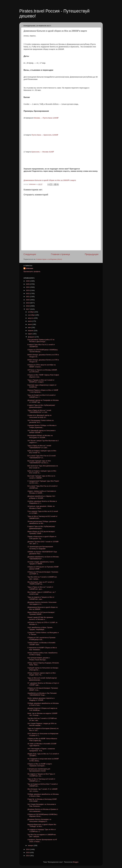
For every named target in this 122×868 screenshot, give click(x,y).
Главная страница (60, 254)
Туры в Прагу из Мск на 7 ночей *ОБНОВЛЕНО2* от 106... (39, 411)
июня (30, 324)
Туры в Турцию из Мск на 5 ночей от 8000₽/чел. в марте (41, 381)
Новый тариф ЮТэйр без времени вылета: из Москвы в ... (40, 618)
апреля (31, 331)
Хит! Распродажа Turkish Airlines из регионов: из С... (41, 421)
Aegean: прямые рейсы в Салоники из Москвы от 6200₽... (42, 492)
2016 (28, 849)
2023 (28, 290)
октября (31, 312)
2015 (28, 852)
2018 (28, 306)
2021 (28, 297)
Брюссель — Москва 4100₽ (43, 152)
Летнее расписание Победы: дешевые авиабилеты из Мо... (42, 522)
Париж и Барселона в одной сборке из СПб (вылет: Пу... (42, 537)
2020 (28, 300)
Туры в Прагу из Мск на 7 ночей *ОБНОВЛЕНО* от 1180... (39, 447)
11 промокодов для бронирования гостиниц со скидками (40, 548)
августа (31, 318)
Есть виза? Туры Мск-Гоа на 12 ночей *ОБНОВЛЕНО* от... (42, 457)
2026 (28, 281)
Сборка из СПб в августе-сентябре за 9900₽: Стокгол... (42, 366)
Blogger (76, 862)
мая (30, 327)
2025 (28, 284)
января (31, 845)
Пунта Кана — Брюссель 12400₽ (45, 135)
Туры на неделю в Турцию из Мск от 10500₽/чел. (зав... (41, 598)
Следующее (30, 254)
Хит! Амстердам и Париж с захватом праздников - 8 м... (41, 750)
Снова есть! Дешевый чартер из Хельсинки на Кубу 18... (39, 416)
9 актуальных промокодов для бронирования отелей (39, 770)
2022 (28, 293)
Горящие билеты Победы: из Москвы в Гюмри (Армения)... (42, 426)
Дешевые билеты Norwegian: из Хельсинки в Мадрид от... (39, 820)
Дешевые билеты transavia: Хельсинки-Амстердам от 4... (42, 603)
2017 (28, 309)
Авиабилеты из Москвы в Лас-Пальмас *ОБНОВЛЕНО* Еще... (42, 694)
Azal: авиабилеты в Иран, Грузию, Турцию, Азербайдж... (40, 628)
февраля (31, 337)
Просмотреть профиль (32, 271)
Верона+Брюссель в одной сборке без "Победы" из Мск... (42, 825)
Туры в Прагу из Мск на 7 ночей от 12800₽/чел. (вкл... (40, 588)
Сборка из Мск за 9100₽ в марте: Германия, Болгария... (40, 765)
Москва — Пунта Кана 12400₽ (46, 118)
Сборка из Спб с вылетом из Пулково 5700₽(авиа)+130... (41, 638)
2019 (28, 303)
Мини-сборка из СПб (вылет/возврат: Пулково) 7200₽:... (41, 532)
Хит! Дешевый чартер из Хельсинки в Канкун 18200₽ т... (42, 431)
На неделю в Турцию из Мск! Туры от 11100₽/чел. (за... (41, 775)
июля (30, 321)
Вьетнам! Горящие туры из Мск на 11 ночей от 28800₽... (41, 477)
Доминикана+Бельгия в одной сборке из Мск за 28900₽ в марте (50, 180)
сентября (32, 315)
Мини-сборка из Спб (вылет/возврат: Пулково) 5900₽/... (41, 613)
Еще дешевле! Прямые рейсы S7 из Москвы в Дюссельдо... (41, 341)
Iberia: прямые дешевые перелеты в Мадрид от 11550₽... (41, 699)
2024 (28, 287)
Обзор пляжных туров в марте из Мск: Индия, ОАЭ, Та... (42, 674)
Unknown (29, 268)
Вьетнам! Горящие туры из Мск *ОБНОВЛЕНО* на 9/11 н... (39, 462)
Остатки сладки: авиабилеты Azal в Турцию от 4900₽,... (41, 563)
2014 (28, 856)
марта (30, 334)
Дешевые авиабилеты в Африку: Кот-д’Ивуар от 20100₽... (42, 497)
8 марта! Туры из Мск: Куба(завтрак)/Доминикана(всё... (41, 406)
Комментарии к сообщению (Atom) (49, 259)
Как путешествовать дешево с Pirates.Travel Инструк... (39, 659)
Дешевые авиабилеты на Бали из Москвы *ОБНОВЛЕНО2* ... (43, 558)
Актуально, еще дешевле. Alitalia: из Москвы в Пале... (41, 507)
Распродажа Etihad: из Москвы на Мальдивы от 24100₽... (40, 436)
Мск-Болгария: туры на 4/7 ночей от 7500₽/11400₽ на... (41, 583)
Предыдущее (92, 254)
